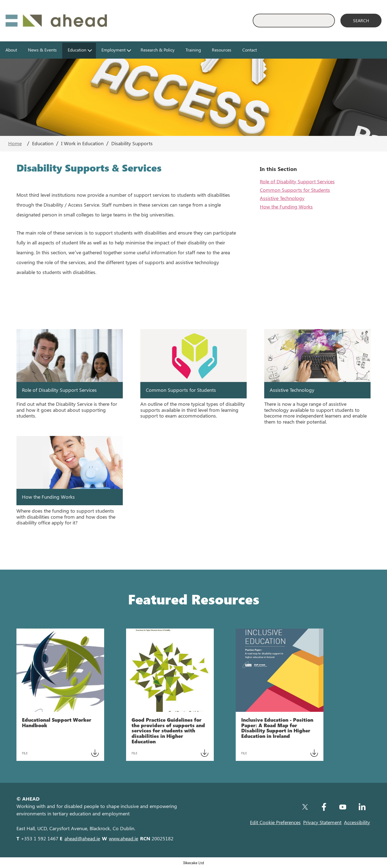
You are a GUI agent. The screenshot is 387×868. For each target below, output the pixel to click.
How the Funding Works (286, 207)
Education (77, 50)
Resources (222, 50)
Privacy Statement (322, 822)
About (11, 50)
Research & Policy (158, 50)
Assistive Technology (282, 198)
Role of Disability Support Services (297, 181)
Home (15, 143)
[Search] (361, 21)
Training (193, 50)
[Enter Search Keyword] (294, 21)
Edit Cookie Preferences (275, 822)
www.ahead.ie (123, 838)
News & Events (42, 50)
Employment (113, 50)
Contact (250, 50)
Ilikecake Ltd (194, 863)
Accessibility (357, 822)
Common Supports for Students (295, 190)
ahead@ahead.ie (82, 838)
